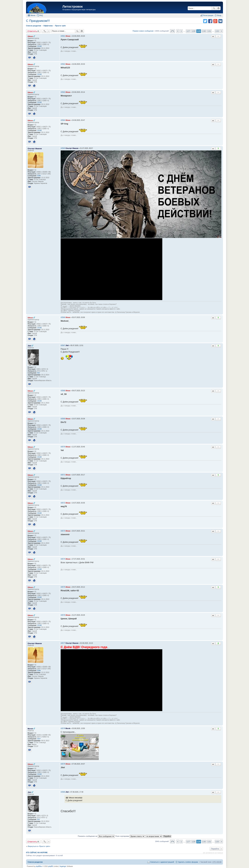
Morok (30, 729)
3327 (39, 739)
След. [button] (221, 31)
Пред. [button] (178, 31)
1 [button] (181, 31)
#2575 (63, 587)
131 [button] (209, 31)
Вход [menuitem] (219, 15)
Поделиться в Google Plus (215, 21)
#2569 (63, 419)
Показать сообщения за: (96, 836)
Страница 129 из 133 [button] (172, 31)
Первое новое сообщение (143, 31)
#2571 (63, 475)
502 (39, 373)
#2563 (63, 92)
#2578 (63, 728)
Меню (33, 15)
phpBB (50, 866)
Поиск (214, 8)
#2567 (63, 345)
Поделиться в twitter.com (205, 21)
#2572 (63, 503)
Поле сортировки (130, 836)
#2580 (63, 792)
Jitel (29, 346)
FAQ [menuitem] (41, 15)
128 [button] (193, 31)
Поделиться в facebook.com (210, 21)
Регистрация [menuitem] (208, 15)
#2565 (63, 148)
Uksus (30, 36)
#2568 (63, 391)
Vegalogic (63, 866)
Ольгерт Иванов (35, 149)
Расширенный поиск (218, 8)
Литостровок (72, 6)
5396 (39, 176)
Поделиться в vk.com (220, 21)
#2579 (63, 764)
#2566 (63, 317)
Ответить (32, 31)
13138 (39, 46)
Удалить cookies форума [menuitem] (188, 862)
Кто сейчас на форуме (37, 852)
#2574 (63, 559)
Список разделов (35, 862)
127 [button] (188, 31)
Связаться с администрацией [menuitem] (162, 862)
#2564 (63, 120)
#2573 (63, 531)
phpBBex (39, 866)
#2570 (63, 447)
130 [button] (204, 31)
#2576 (63, 615)
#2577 (63, 643)
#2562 (63, 64)
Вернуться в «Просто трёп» (39, 846)
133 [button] (217, 31)
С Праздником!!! (38, 21)
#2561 (63, 36)
